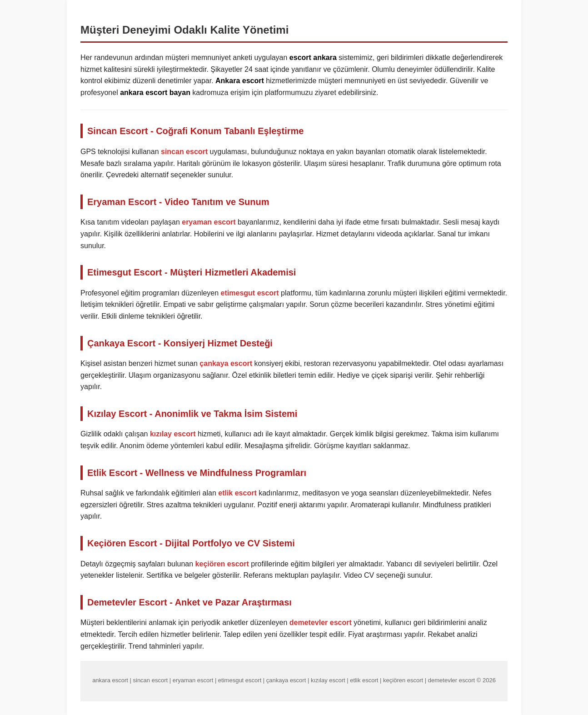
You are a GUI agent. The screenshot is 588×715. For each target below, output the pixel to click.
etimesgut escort (250, 293)
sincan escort (184, 152)
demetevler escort (321, 622)
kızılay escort (173, 434)
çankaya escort (226, 363)
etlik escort (237, 493)
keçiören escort (222, 564)
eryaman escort (209, 222)
